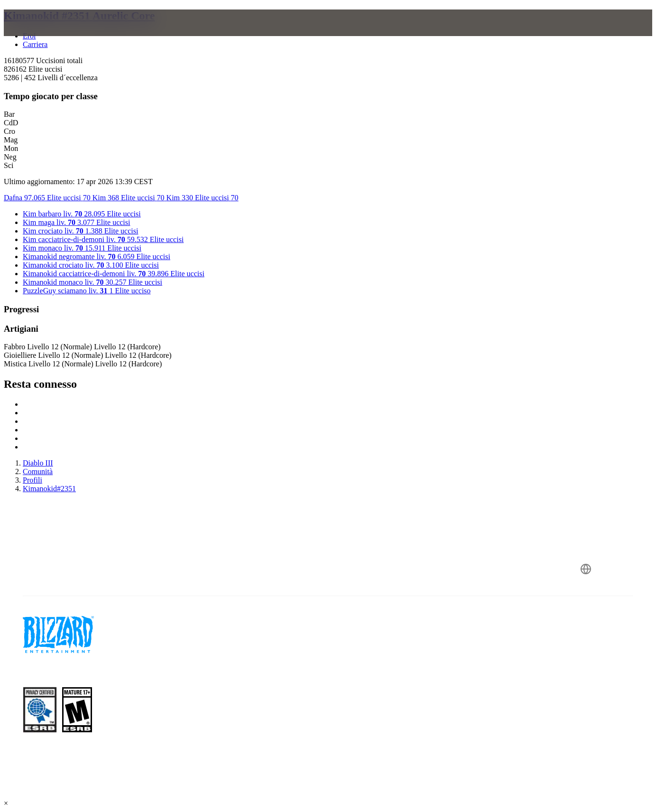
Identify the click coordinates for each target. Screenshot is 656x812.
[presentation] (41, 34)
